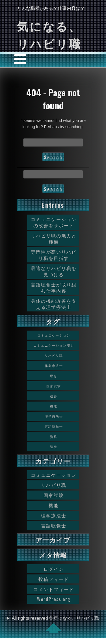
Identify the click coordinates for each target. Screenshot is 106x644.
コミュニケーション (54, 475)
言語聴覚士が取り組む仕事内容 (54, 288)
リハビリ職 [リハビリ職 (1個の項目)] (54, 355)
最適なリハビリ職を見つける (54, 271)
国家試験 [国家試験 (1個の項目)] (54, 386)
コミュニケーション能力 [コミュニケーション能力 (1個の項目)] (54, 345)
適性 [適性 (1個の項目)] (54, 447)
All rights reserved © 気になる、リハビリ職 (56, 624)
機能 (54, 505)
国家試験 (54, 495)
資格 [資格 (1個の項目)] (54, 436)
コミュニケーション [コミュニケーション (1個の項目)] (54, 335)
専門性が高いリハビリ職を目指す (54, 255)
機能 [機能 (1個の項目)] (54, 406)
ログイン (54, 569)
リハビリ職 (54, 485)
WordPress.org (54, 599)
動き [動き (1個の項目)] (54, 376)
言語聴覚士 (54, 525)
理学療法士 (54, 515)
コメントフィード (54, 589)
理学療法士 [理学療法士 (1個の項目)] (54, 416)
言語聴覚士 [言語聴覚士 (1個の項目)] (54, 426)
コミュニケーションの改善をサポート (54, 222)
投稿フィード (54, 579)
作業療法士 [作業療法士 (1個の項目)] (54, 366)
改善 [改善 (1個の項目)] (54, 396)
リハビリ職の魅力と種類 (54, 239)
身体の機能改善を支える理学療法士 (54, 304)
